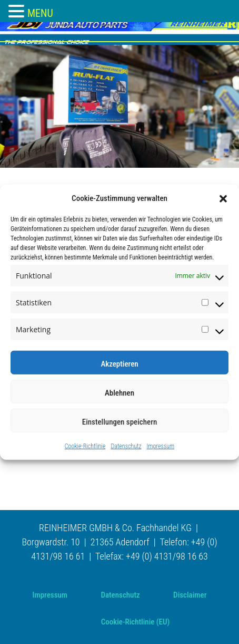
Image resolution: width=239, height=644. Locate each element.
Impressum (161, 446)
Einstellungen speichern (120, 422)
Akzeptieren (119, 364)
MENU (40, 13)
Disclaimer (190, 595)
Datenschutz (126, 446)
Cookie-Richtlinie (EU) (136, 622)
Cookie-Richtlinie (85, 446)
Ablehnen (119, 393)
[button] (223, 198)
